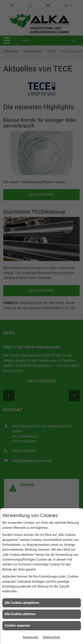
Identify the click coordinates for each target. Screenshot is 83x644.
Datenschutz (52, 637)
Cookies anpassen (17, 625)
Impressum (31, 637)
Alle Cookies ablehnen (20, 614)
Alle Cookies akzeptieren (22, 603)
